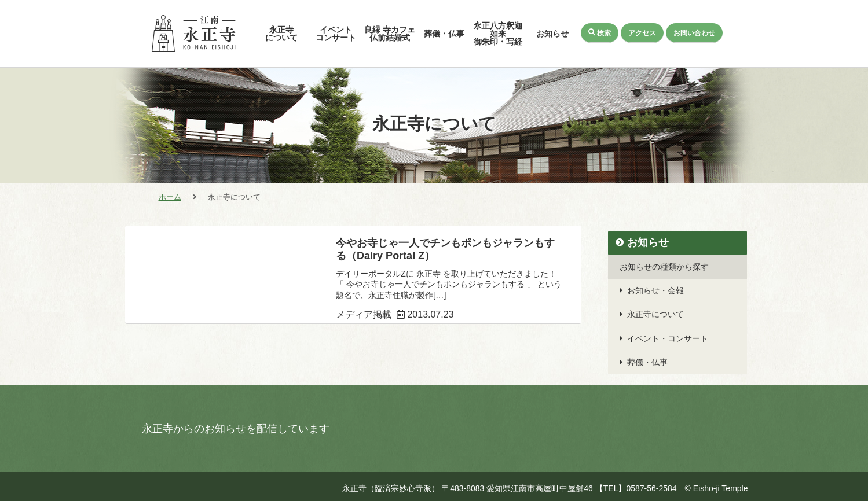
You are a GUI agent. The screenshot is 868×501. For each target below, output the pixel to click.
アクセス (642, 32)
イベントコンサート (336, 34)
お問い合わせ (694, 32)
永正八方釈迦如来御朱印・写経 (498, 34)
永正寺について (281, 34)
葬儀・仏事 (444, 34)
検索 (599, 32)
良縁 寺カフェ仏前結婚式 (390, 34)
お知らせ (552, 34)
